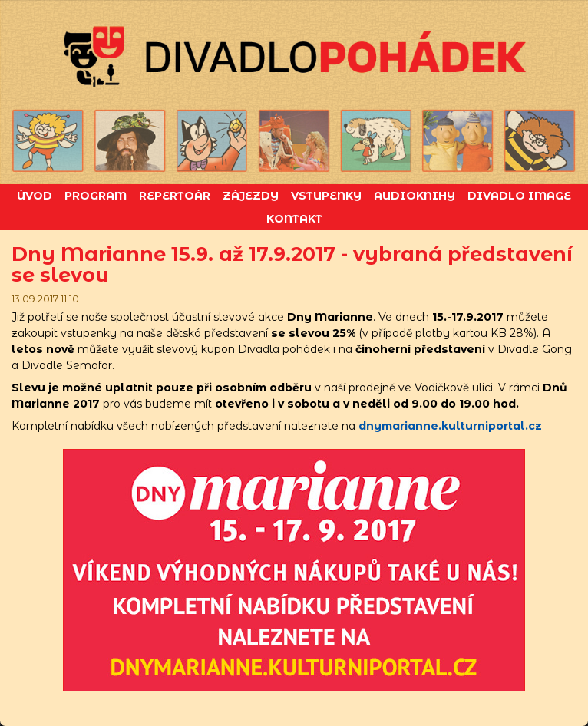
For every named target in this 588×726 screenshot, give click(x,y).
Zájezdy (251, 196)
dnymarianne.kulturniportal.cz (450, 426)
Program (96, 196)
